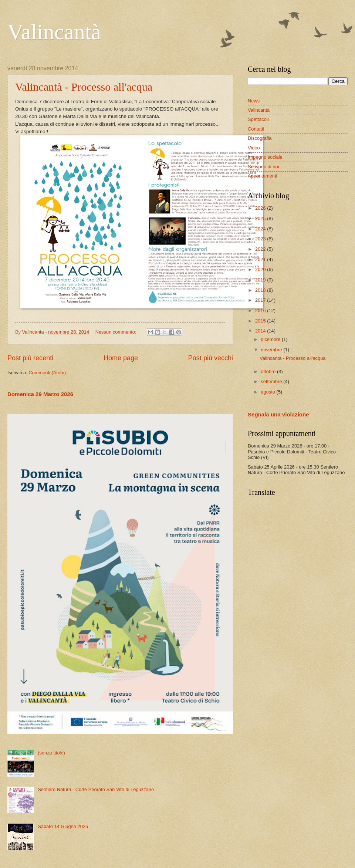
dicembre (271, 339)
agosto (268, 392)
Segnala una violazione (278, 414)
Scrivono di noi (263, 167)
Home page (121, 358)
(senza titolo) (51, 753)
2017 (261, 300)
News (254, 101)
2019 (261, 280)
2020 (261, 269)
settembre (272, 381)
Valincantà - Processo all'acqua (84, 87)
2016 (261, 310)
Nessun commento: (117, 332)
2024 (261, 229)
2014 (261, 331)
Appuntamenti (262, 176)
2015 (261, 321)
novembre (272, 350)
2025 (261, 218)
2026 (261, 208)
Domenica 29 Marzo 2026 (40, 394)
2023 (261, 239)
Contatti (256, 129)
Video (254, 148)
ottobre (269, 371)
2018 (261, 290)
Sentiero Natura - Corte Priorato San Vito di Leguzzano (96, 789)
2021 (261, 259)
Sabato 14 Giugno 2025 (63, 826)
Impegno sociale (265, 157)
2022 (261, 249)
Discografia (260, 138)
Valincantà (54, 32)
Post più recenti (30, 358)
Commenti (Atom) (47, 373)
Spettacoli (258, 119)
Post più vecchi (211, 358)
